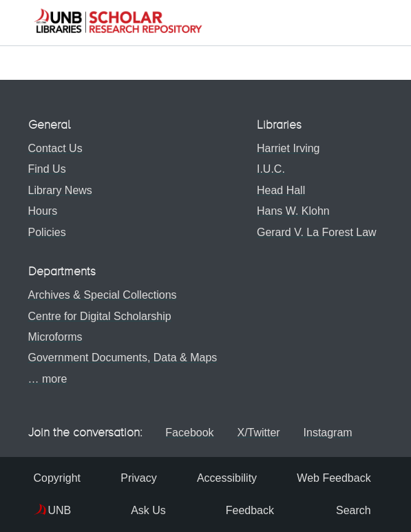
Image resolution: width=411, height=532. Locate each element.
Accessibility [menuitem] (225, 478)
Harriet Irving (286, 148)
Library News (60, 190)
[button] (118, 23)
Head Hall (278, 190)
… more (48, 379)
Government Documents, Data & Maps (123, 358)
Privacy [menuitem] (138, 478)
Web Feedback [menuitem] (331, 478)
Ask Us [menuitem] (140, 510)
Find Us (47, 169)
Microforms (55, 337)
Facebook (188, 433)
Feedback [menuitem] (242, 510)
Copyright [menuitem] (57, 478)
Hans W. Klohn (291, 211)
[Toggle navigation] (373, 23)
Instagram (337, 433)
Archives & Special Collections (103, 295)
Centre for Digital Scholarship (100, 316)
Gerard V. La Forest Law (314, 232)
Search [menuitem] (344, 510)
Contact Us (55, 148)
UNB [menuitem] (60, 510)
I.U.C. (268, 169)
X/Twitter (262, 433)
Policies (47, 232)
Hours (43, 211)
